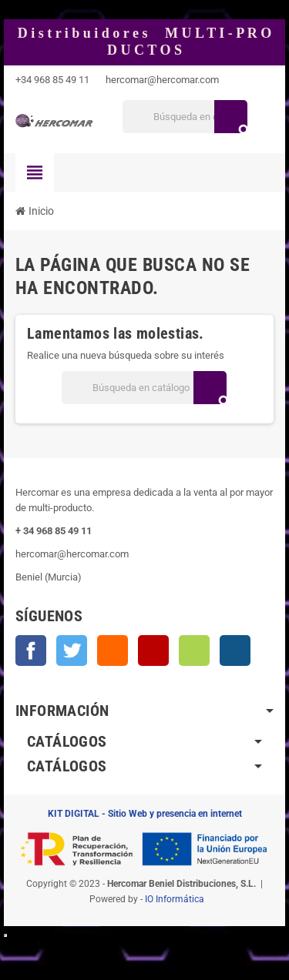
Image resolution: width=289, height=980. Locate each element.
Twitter (72, 651)
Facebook (31, 651)
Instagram (235, 651)
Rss (113, 651)
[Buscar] (185, 117)
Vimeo (194, 651)
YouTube (153, 651)
